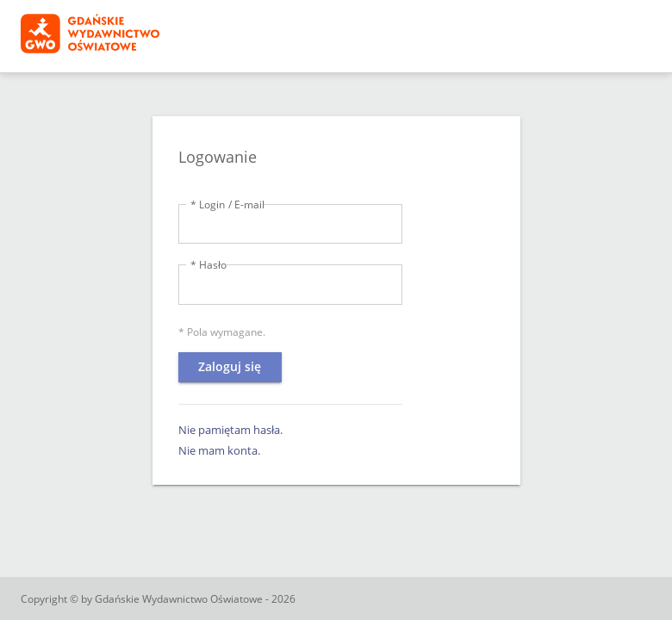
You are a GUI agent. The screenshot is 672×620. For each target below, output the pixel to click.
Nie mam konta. (219, 450)
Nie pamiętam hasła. (230, 430)
